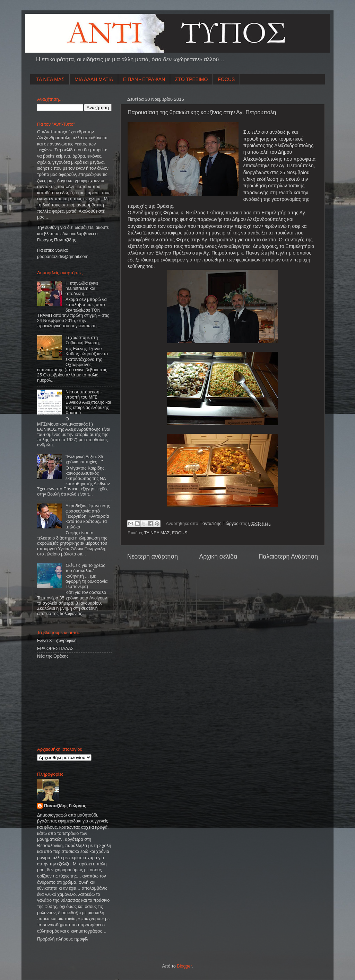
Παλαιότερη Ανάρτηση (288, 556)
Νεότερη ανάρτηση (153, 556)
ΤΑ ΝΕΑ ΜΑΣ (51, 79)
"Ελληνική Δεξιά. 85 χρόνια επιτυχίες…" (84, 459)
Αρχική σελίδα (218, 556)
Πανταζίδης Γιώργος (219, 524)
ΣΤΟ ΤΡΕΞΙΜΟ (191, 79)
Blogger (184, 966)
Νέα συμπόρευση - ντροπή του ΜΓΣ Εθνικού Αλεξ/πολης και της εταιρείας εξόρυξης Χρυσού (88, 402)
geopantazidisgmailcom (63, 257)
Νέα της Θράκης (53, 656)
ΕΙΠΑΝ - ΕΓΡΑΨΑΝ (144, 79)
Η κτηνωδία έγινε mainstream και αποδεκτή (82, 288)
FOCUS (226, 79)
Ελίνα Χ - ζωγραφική (57, 641)
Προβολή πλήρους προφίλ (63, 939)
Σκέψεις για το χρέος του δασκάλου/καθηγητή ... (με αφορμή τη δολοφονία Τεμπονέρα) (86, 576)
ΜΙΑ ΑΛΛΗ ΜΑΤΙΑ (94, 79)
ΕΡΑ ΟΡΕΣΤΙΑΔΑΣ (55, 649)
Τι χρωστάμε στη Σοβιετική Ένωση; (83, 340)
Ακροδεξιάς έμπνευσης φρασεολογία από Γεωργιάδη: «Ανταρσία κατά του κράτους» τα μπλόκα (88, 516)
